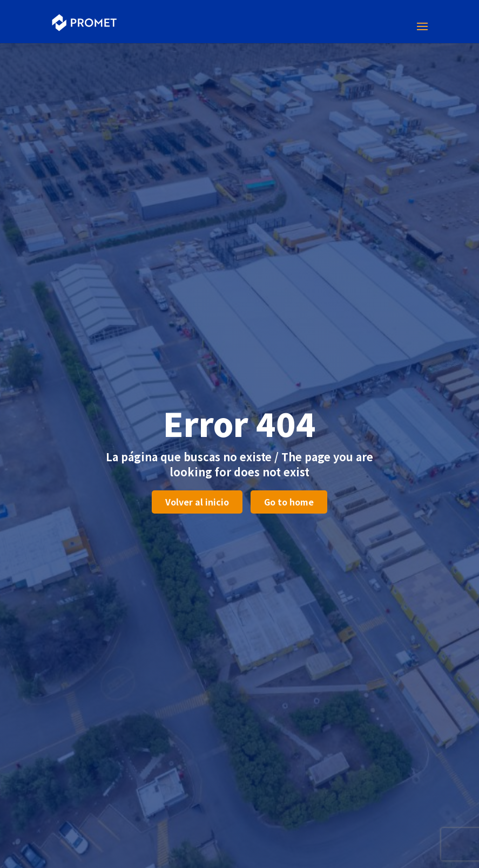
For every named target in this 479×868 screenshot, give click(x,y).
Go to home (289, 502)
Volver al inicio (197, 502)
